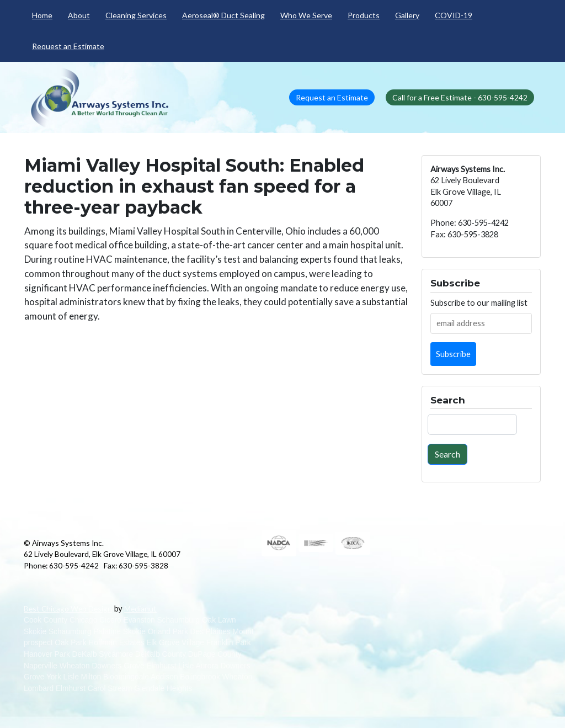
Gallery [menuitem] (407, 15)
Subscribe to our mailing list (479, 303)
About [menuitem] (79, 15)
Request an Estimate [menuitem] (68, 46)
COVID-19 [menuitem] (454, 15)
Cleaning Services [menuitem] (136, 15)
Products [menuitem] (364, 15)
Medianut (140, 609)
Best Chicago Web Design (68, 609)
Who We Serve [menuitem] (306, 15)
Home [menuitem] (42, 15)
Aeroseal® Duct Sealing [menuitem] (223, 15)
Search (447, 454)
